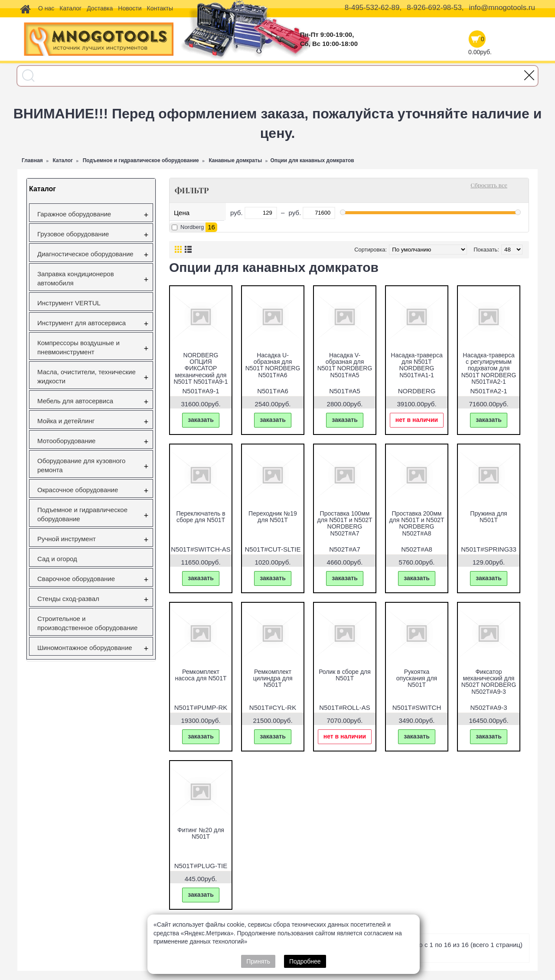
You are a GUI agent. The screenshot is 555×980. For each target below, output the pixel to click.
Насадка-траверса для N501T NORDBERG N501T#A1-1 (416, 365)
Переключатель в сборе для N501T (201, 517)
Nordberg (192, 227)
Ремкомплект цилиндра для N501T (273, 678)
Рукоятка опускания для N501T (417, 678)
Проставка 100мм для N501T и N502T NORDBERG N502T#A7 (344, 523)
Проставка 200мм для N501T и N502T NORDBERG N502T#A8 (416, 523)
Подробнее (305, 961)
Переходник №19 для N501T (273, 517)
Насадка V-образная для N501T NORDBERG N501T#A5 (345, 365)
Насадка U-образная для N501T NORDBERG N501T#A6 (273, 365)
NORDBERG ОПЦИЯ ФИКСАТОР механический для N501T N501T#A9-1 (201, 369)
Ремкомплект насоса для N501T (201, 675)
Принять (258, 961)
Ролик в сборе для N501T (345, 675)
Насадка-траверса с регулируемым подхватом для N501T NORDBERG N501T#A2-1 (489, 369)
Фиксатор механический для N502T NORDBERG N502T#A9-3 (489, 682)
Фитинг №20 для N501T (201, 833)
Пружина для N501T (488, 517)
